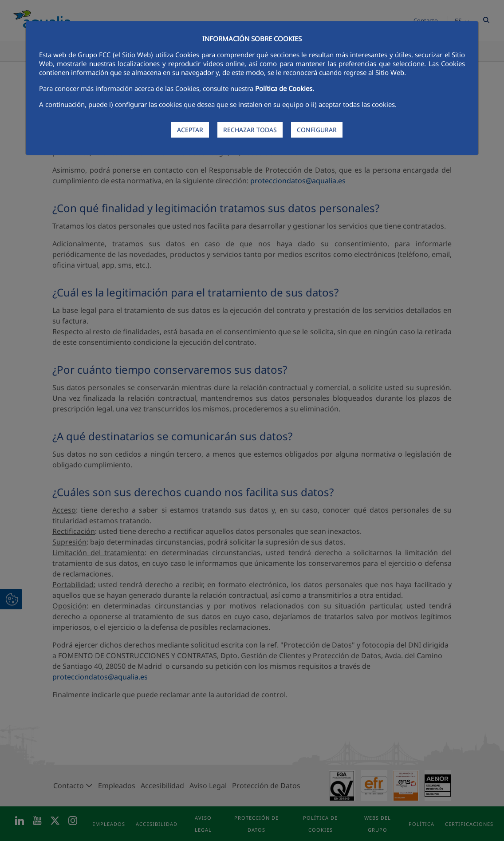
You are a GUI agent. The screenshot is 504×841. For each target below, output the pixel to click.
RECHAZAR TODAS (250, 130)
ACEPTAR (190, 130)
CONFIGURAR (317, 130)
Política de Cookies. (285, 88)
